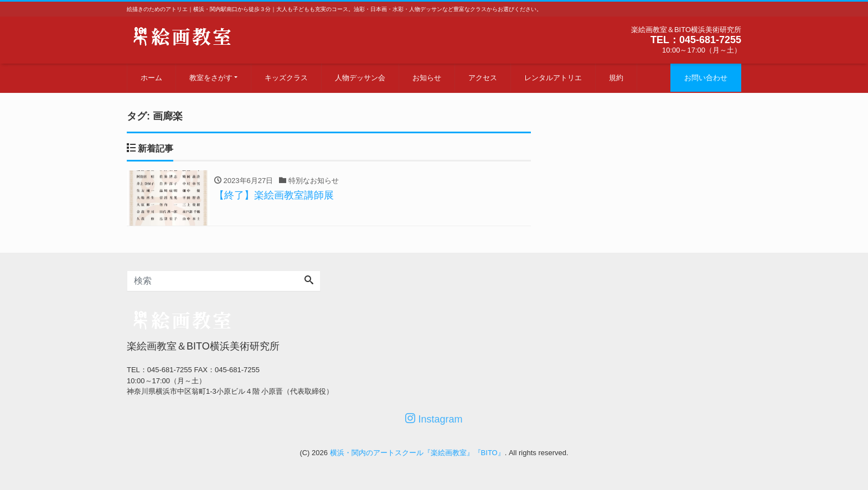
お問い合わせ (706, 78)
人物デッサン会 (360, 78)
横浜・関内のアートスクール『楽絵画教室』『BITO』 (417, 453)
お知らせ (427, 78)
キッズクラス (286, 78)
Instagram (434, 419)
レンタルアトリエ (553, 78)
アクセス (483, 78)
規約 (616, 78)
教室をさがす (211, 78)
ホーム (151, 78)
